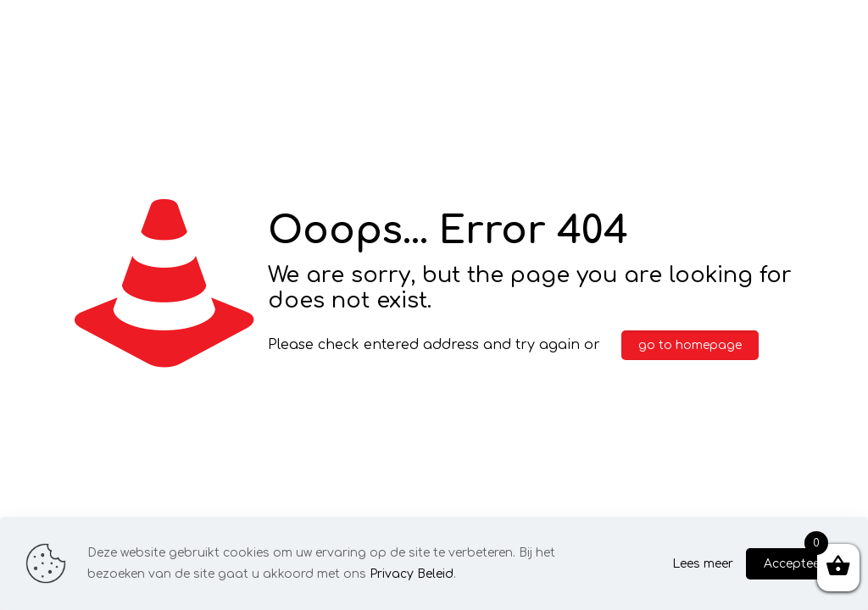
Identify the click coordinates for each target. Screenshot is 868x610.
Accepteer (794, 564)
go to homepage (690, 345)
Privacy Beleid (412, 574)
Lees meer (703, 564)
